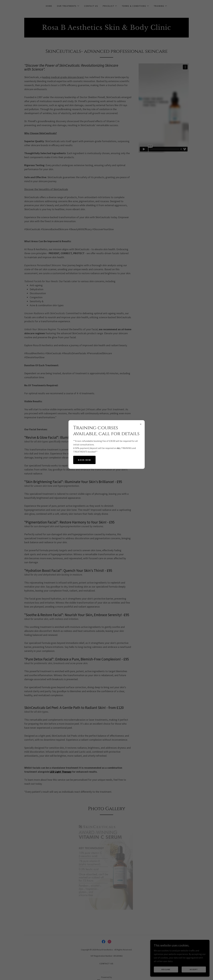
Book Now (84, 460)
